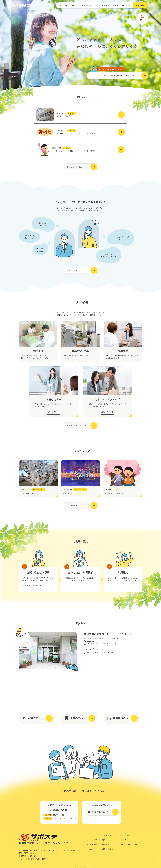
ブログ (98, 5)
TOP (61, 5)
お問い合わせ (125, 847)
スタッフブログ (108, 842)
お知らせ (90, 5)
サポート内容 (69, 5)
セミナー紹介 (80, 5)
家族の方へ (106, 5)
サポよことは (126, 5)
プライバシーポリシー (128, 851)
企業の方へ (116, 5)
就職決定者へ (108, 856)
